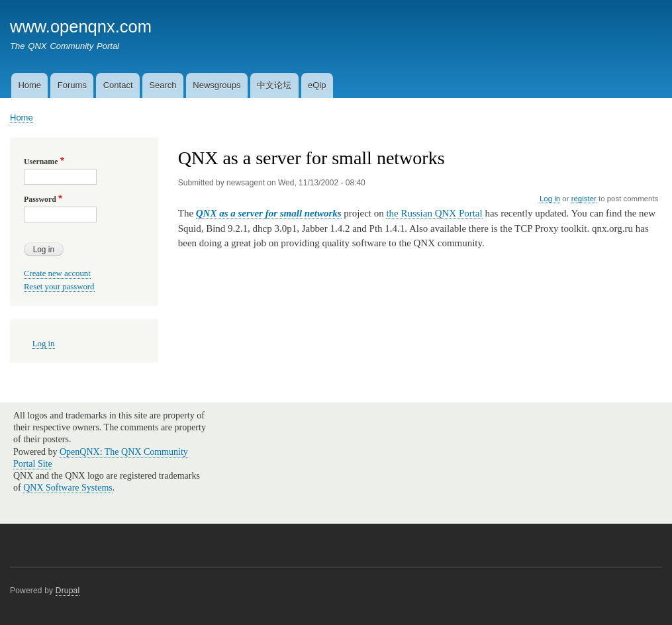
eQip (317, 85)
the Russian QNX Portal (434, 213)
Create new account (57, 273)
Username (41, 162)
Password (40, 199)
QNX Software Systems (68, 488)
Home (29, 85)
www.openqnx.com (81, 26)
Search (163, 85)
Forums (72, 85)
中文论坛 (274, 85)
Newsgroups (216, 85)
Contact (118, 85)
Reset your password (59, 287)
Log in (550, 199)
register (584, 199)
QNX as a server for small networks (269, 213)
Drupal (68, 591)
